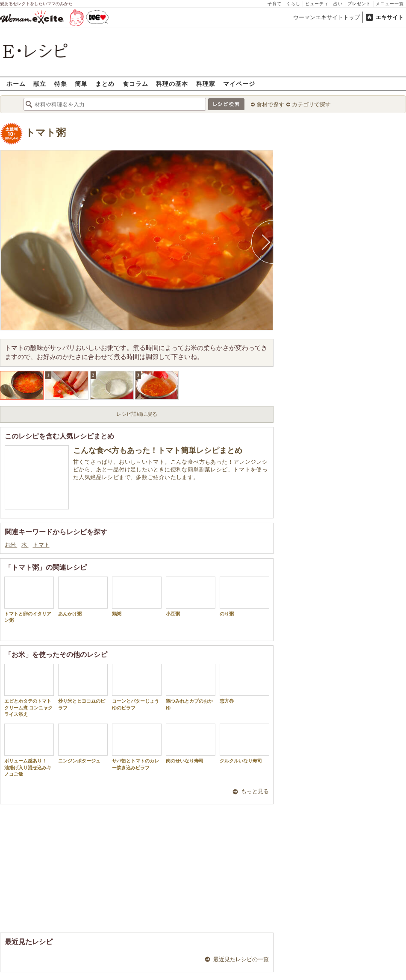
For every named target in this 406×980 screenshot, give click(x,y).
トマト (41, 545)
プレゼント (359, 4)
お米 (11, 545)
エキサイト (390, 17)
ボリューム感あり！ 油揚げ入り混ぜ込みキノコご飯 (29, 750)
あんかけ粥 (83, 596)
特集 (61, 84)
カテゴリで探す (311, 104)
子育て (275, 4)
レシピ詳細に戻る (137, 414)
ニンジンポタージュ (83, 743)
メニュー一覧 (390, 4)
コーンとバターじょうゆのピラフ (137, 687)
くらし (293, 4)
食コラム (135, 84)
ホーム (16, 84)
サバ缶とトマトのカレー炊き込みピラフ (137, 747)
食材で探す (270, 104)
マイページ (239, 84)
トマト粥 (46, 133)
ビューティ (317, 4)
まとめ (105, 84)
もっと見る (255, 791)
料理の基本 (172, 84)
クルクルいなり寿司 (244, 743)
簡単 (81, 84)
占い (338, 4)
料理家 (206, 84)
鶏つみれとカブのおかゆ (191, 687)
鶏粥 (137, 596)
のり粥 (244, 596)
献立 (40, 84)
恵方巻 (244, 684)
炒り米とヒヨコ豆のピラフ (83, 687)
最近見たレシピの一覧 (241, 959)
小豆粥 (191, 596)
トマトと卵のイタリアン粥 (29, 600)
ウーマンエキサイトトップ (327, 17)
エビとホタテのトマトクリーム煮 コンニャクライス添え (29, 690)
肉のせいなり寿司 (191, 743)
